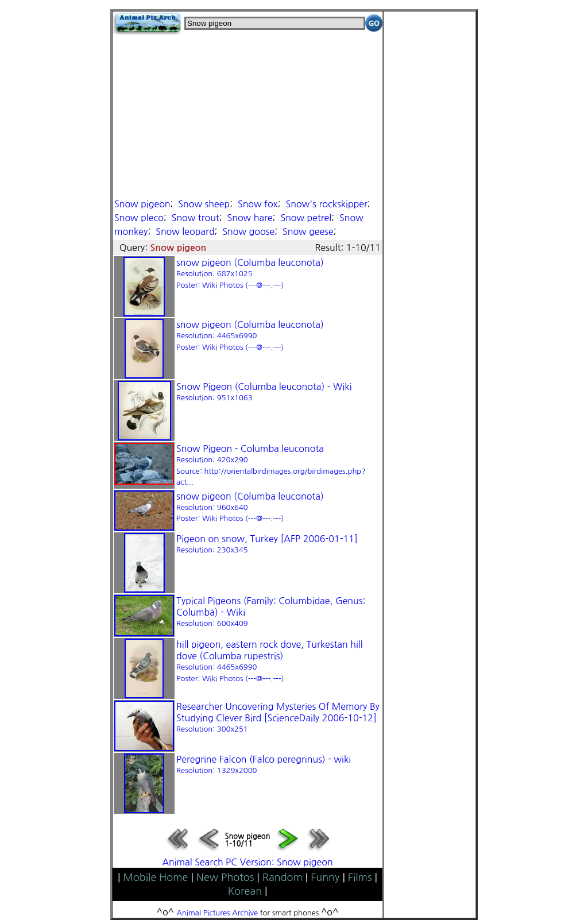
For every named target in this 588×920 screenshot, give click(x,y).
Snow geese (308, 231)
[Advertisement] (247, 115)
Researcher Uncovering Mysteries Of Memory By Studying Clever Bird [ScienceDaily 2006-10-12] (278, 717)
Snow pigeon (142, 204)
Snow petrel (306, 218)
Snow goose (248, 231)
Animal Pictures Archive (218, 913)
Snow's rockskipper (327, 204)
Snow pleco (139, 218)
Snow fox (258, 204)
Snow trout (196, 218)
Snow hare (250, 218)
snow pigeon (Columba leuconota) (250, 273)
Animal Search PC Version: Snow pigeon (247, 862)
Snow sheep (204, 204)
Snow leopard (185, 231)
